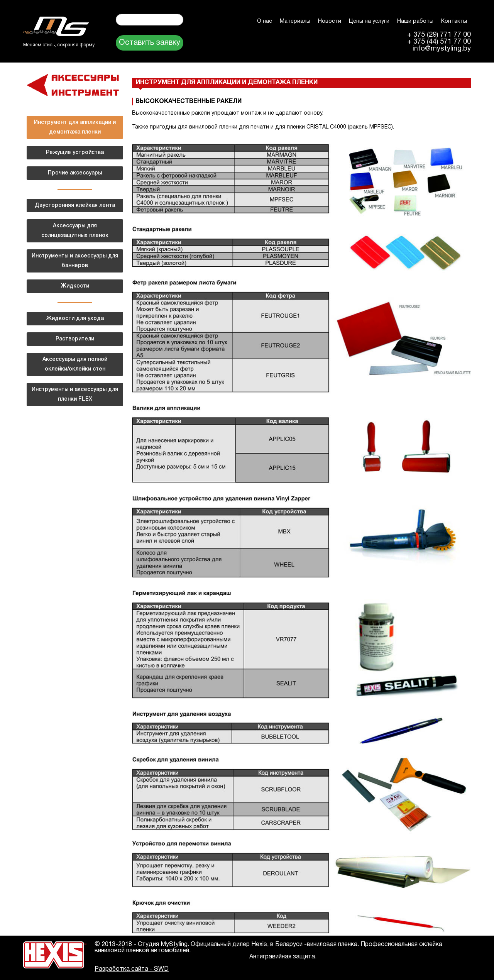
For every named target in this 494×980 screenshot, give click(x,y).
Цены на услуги (369, 21)
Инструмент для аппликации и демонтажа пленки (75, 127)
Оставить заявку (150, 43)
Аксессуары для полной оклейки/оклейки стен (75, 364)
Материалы (295, 21)
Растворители (75, 339)
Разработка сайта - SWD (132, 969)
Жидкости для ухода (75, 319)
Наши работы (415, 21)
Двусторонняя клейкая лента (75, 206)
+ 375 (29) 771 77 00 (439, 35)
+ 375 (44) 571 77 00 (439, 42)
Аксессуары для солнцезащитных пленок (75, 231)
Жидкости (75, 286)
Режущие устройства (75, 153)
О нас (265, 21)
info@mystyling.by (442, 49)
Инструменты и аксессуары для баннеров (75, 261)
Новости (330, 21)
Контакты (454, 21)
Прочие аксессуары (75, 173)
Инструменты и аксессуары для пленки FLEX (75, 394)
